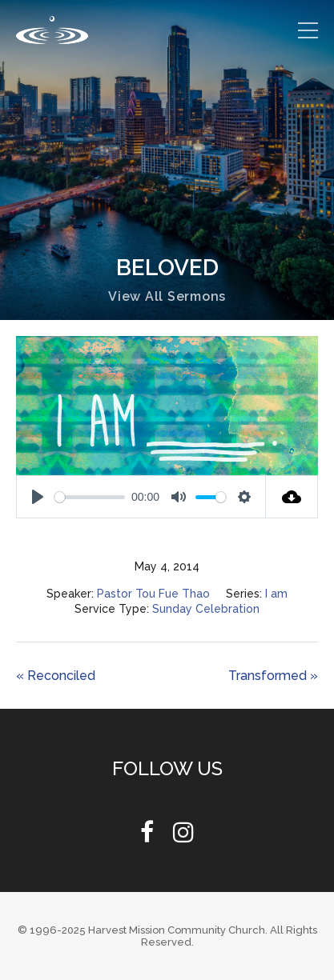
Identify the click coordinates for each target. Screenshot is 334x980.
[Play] (38, 497)
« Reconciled (56, 676)
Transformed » (273, 676)
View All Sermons (167, 296)
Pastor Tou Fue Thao (153, 594)
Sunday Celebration (206, 609)
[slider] (90, 497)
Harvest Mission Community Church (177, 930)
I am (276, 594)
